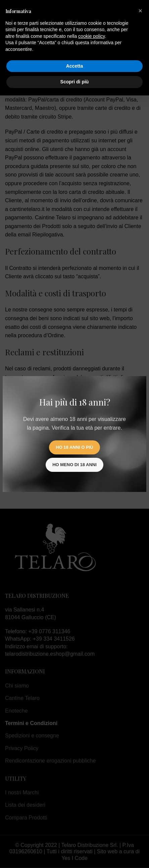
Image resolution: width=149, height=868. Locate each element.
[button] (140, 11)
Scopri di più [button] (75, 82)
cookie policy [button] (91, 36)
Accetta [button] (75, 66)
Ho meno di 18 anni (74, 465)
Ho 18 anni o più (74, 447)
